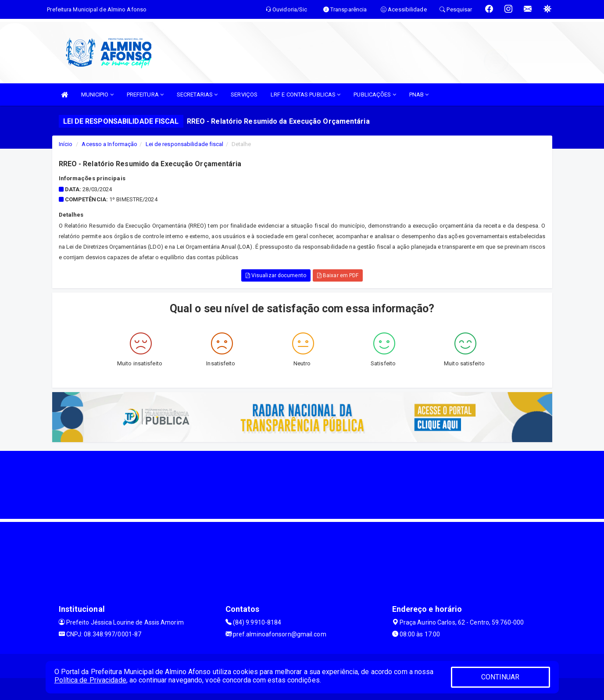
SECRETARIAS (197, 95)
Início (66, 144)
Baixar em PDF (338, 275)
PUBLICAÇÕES (375, 95)
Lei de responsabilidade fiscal (185, 144)
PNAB (419, 95)
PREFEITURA (145, 95)
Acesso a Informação (109, 144)
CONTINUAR (500, 677)
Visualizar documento (276, 275)
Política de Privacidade (90, 680)
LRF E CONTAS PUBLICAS (306, 95)
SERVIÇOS (244, 95)
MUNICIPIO (97, 95)
